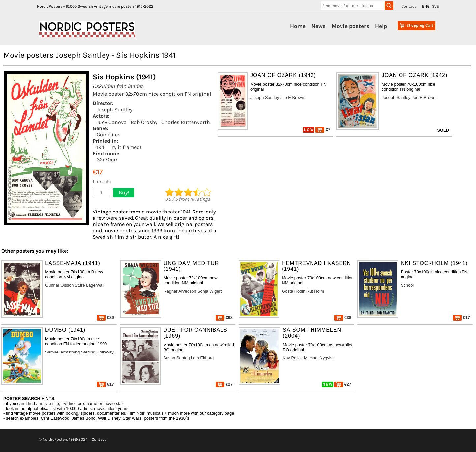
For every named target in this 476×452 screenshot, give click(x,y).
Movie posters (350, 26)
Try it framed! (125, 147)
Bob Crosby (144, 122)
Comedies (108, 135)
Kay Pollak (293, 358)
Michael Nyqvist (319, 358)
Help (381, 26)
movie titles (105, 408)
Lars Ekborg (202, 358)
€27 (224, 384)
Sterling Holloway (97, 352)
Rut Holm (315, 291)
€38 (343, 317)
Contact (409, 6)
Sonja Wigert (209, 291)
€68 (224, 317)
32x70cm (108, 160)
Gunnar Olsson (59, 285)
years (123, 408)
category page (221, 413)
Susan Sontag (176, 358)
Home (298, 26)
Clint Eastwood (55, 418)
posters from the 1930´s (167, 418)
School (407, 285)
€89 (105, 317)
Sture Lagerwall (89, 285)
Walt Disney (109, 418)
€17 (461, 317)
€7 (323, 130)
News (319, 26)
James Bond (83, 418)
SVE (436, 6)
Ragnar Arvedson (180, 291)
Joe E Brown (292, 97)
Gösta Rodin (294, 291)
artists (86, 408)
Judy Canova (112, 122)
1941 (101, 147)
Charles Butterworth (186, 122)
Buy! (124, 193)
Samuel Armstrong (62, 352)
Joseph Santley (114, 110)
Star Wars (132, 418)
